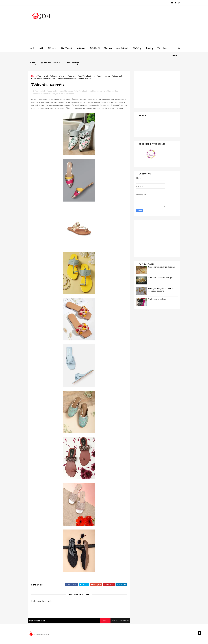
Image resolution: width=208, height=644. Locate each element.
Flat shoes (73, 69)
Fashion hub (44, 69)
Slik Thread (67, 48)
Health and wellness (61, 56)
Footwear (37, 71)
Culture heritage (82, 56)
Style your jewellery (156, 292)
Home (32, 48)
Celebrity (137, 48)
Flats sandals (118, 69)
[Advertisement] (131, 26)
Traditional (95, 48)
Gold (41, 48)
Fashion (108, 48)
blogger (104, 617)
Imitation (81, 48)
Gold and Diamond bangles (160, 270)
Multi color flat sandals (67, 71)
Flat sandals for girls (59, 69)
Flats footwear (90, 69)
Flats (81, 69)
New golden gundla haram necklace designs (159, 282)
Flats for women (105, 69)
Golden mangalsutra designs (160, 260)
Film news (162, 48)
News (31, 56)
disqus (114, 617)
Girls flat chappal (49, 71)
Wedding (43, 56)
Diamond (52, 48)
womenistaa (122, 48)
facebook (124, 617)
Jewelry (149, 48)
